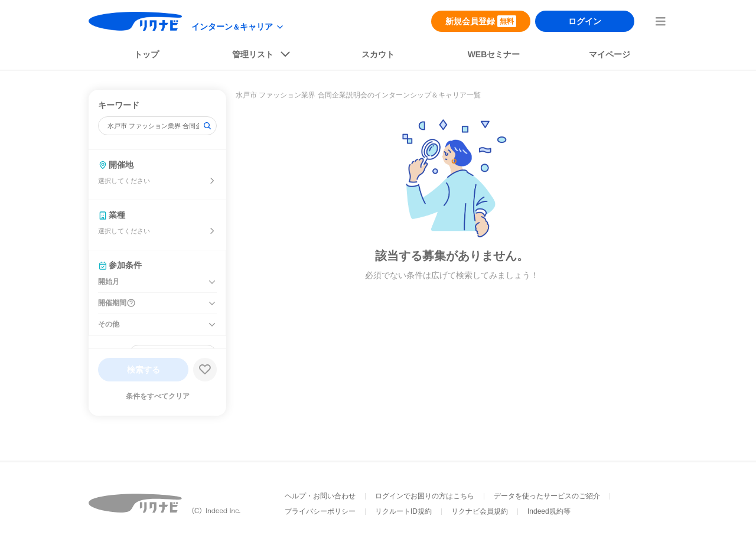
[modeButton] (238, 27)
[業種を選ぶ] (212, 231)
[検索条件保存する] (205, 370)
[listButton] (262, 57)
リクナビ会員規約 (480, 511)
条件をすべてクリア (158, 396)
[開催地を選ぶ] (212, 181)
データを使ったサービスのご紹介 (547, 496)
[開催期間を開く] (212, 303)
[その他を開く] (212, 325)
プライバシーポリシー (320, 511)
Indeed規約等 (549, 511)
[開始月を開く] (212, 282)
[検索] (207, 126)
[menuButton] (660, 21)
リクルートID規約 (403, 511)
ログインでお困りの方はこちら (425, 496)
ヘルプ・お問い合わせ (320, 496)
